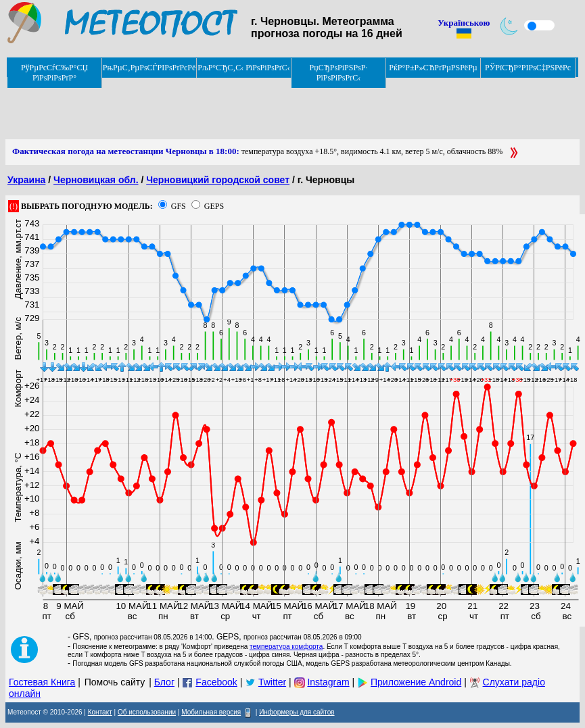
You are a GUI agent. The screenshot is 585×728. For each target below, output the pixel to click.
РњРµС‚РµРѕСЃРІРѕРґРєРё (149, 68)
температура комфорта (286, 647)
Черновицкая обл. (96, 180)
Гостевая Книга (42, 682)
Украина (26, 180)
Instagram (328, 682)
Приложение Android (416, 682)
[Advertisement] (252, 109)
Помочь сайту (115, 682)
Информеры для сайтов (297, 712)
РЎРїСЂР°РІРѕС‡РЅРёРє (528, 68)
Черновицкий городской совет (218, 180)
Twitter (272, 682)
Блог (164, 682)
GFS (179, 206)
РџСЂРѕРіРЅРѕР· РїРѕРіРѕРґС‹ (339, 73)
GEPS (214, 206)
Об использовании (147, 712)
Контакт (100, 712)
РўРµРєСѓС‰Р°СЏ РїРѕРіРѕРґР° (54, 73)
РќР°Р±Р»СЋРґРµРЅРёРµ (433, 68)
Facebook (216, 682)
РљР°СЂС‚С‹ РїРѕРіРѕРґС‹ (244, 68)
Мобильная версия (211, 712)
